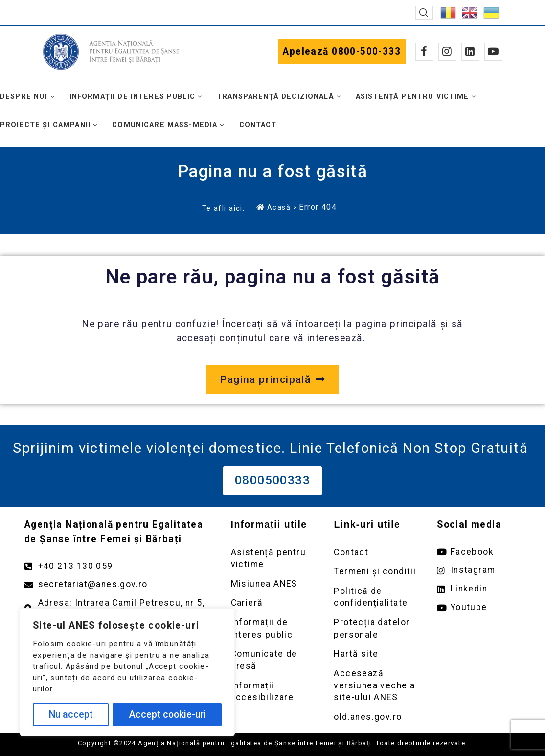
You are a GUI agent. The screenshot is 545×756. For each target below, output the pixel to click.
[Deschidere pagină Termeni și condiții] (375, 572)
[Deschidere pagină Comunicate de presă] (273, 660)
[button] (424, 13)
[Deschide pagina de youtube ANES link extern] (479, 607)
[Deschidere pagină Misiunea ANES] (273, 584)
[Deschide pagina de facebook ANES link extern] (479, 552)
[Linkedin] (470, 52)
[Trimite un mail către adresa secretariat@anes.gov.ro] (118, 584)
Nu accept (71, 715)
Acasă (273, 207)
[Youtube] (493, 52)
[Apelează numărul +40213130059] (118, 566)
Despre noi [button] (24, 97)
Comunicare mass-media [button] (165, 125)
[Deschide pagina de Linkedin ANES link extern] (479, 589)
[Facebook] (424, 52)
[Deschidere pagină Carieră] (273, 603)
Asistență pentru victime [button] (412, 97)
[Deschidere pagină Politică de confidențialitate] (375, 597)
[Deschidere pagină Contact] (375, 553)
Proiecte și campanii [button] (45, 125)
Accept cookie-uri (167, 715)
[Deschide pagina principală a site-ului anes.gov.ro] (272, 379)
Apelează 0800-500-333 (342, 52)
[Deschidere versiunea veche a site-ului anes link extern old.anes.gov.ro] (375, 717)
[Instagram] (447, 52)
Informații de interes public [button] (132, 97)
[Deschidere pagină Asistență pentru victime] (273, 558)
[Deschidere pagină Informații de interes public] (273, 628)
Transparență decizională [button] (275, 97)
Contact (258, 125)
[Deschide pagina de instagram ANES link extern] (479, 570)
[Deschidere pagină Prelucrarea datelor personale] (375, 628)
